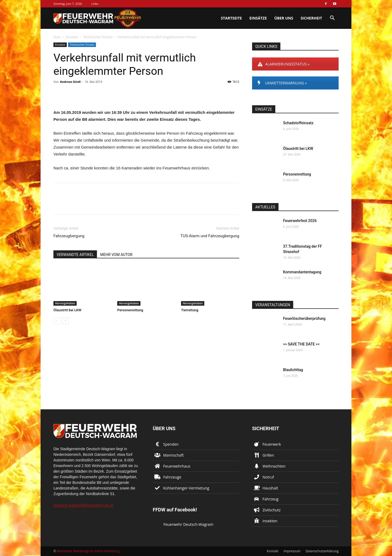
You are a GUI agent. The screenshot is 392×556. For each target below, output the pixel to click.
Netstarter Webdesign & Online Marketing (88, 551)
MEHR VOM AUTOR (116, 255)
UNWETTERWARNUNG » (282, 83)
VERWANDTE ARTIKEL (75, 255)
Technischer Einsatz (98, 37)
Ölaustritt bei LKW (67, 310)
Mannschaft (173, 455)
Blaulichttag (293, 370)
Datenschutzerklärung (322, 551)
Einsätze (258, 18)
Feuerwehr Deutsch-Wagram (188, 524)
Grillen (268, 455)
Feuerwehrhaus (177, 466)
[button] (332, 19)
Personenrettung (130, 310)
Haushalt (270, 488)
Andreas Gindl (70, 82)
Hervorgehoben (65, 303)
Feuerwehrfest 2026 (300, 221)
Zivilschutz (272, 510)
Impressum (292, 551)
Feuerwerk (272, 444)
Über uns (284, 18)
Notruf (268, 477)
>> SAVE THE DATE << (301, 344)
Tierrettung (190, 310)
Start (57, 37)
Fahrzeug (271, 499)
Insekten (270, 521)
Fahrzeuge (172, 477)
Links (95, 4)
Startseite (231, 18)
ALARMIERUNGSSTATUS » (284, 64)
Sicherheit (311, 18)
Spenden (171, 444)
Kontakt (273, 551)
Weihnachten (274, 466)
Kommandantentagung (302, 272)
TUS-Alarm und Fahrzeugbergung (210, 236)
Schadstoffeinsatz (298, 123)
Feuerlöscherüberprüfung (304, 318)
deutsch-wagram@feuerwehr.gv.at (83, 505)
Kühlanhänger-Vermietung (186, 488)
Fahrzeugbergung (69, 236)
